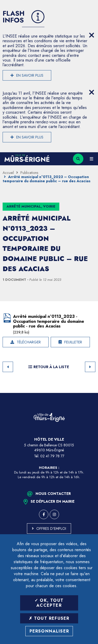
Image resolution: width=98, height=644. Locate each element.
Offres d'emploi (51, 528)
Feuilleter (73, 342)
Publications (29, 173)
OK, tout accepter (49, 603)
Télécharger (29, 342)
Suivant (90, 367)
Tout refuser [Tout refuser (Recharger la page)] (49, 618)
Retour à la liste (49, 367)
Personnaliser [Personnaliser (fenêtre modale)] (49, 631)
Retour (8, 367)
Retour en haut (90, 393)
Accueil (8, 173)
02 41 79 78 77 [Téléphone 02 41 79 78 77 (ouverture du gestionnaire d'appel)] (52, 456)
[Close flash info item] (91, 35)
